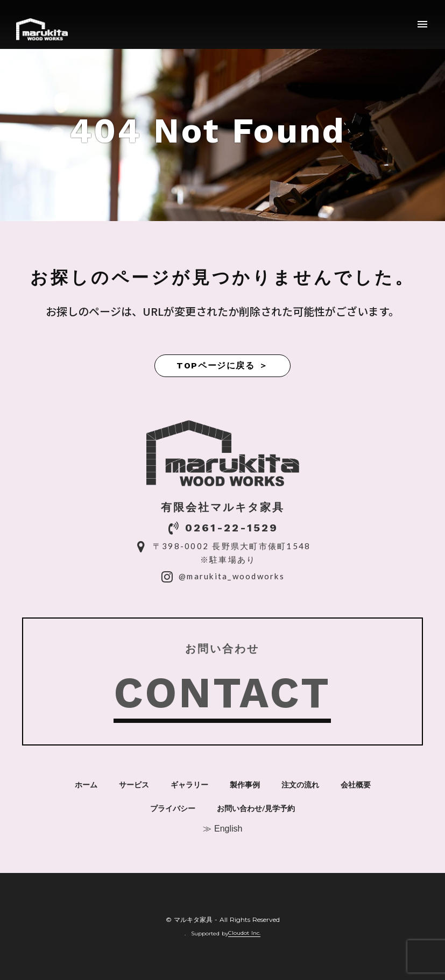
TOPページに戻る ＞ (222, 365)
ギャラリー (189, 785)
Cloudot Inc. (244, 933)
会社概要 (356, 785)
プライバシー (173, 808)
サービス (134, 785)
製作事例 (245, 785)
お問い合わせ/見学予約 (256, 808)
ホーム (86, 785)
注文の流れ (300, 785)
